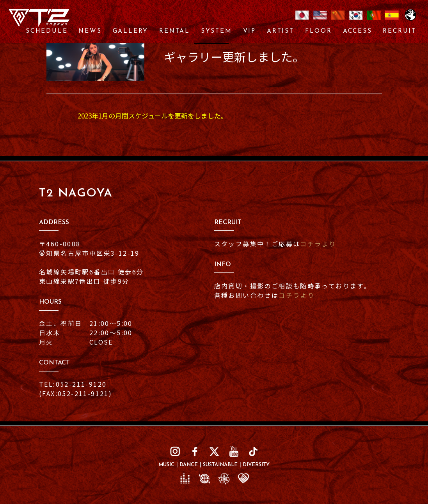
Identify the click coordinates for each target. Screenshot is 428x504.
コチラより (318, 244)
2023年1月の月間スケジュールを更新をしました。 (153, 116)
